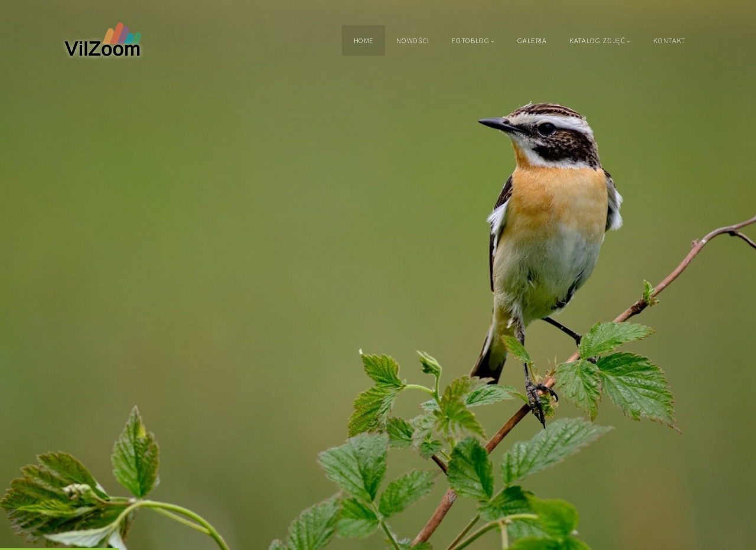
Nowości (413, 40)
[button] (35, 275)
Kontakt (669, 40)
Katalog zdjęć (597, 40)
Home (364, 40)
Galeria (532, 40)
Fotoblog (470, 40)
